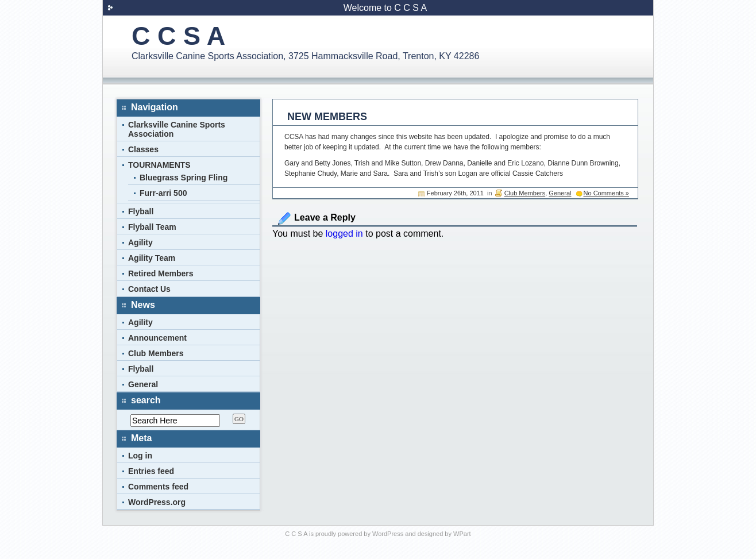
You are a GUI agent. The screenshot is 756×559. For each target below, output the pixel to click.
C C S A (178, 36)
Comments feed (158, 487)
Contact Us (149, 289)
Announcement (157, 338)
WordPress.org (157, 502)
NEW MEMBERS (327, 117)
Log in (140, 456)
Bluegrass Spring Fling (184, 178)
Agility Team (152, 258)
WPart (462, 534)
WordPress (388, 534)
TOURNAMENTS (159, 165)
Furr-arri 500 (163, 193)
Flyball (141, 211)
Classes (143, 149)
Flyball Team (152, 227)
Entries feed (151, 471)
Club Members (525, 193)
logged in (344, 234)
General (560, 193)
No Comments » (606, 193)
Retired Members (161, 273)
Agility (140, 242)
